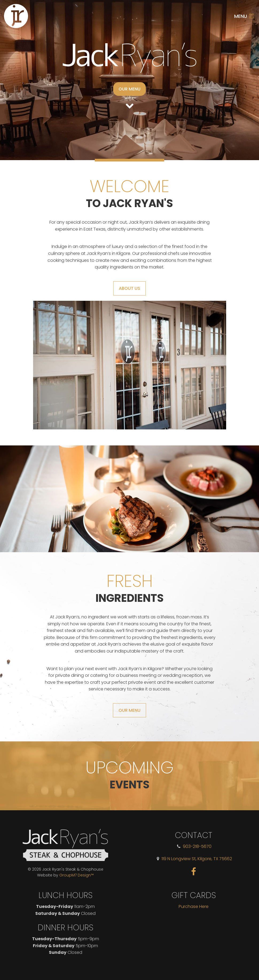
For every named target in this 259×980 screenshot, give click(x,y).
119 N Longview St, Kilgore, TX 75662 (197, 859)
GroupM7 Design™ (76, 875)
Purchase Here (194, 906)
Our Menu (129, 89)
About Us (129, 288)
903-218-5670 (197, 846)
